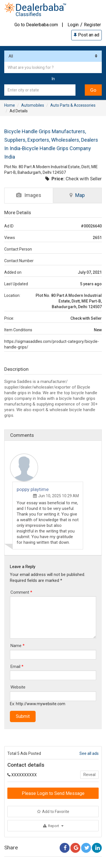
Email (17, 667)
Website (18, 687)
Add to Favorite (53, 812)
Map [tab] (77, 195)
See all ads (89, 753)
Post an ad (86, 35)
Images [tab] (29, 195)
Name (18, 646)
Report (53, 826)
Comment (21, 592)
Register (92, 25)
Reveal (89, 775)
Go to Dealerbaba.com (36, 25)
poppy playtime (33, 489)
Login (73, 25)
